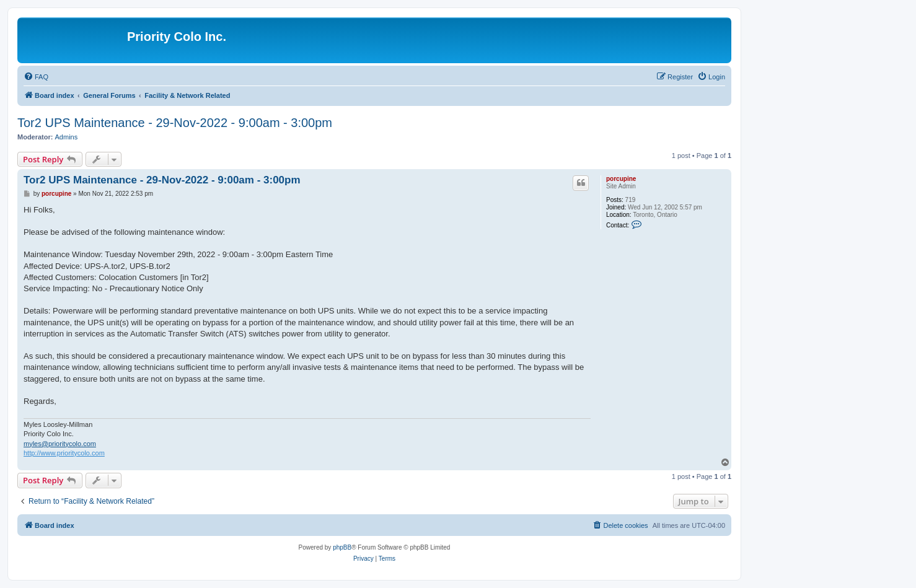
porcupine (621, 179)
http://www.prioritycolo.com (64, 453)
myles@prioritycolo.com (60, 444)
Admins (67, 137)
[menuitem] (36, 77)
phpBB (342, 547)
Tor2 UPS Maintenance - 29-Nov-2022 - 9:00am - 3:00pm (175, 123)
